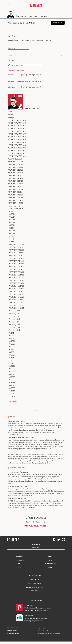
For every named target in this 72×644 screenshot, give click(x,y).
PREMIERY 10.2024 (15, 197)
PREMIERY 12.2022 (16, 305)
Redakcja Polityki (35, 576)
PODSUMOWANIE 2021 (17, 148)
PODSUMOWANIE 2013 (17, 126)
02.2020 (12, 369)
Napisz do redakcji (35, 583)
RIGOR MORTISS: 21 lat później (17, 487)
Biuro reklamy (35, 580)
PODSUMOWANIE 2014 (17, 128)
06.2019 (12, 225)
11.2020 (12, 394)
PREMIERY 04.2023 (16, 264)
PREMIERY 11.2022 (16, 300)
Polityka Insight (12, 631)
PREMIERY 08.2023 (16, 286)
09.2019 (12, 233)
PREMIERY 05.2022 (16, 267)
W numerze (20, 557)
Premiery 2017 (14, 330)
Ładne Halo (49, 628)
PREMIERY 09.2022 (16, 289)
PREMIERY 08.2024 (15, 192)
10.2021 (12, 358)
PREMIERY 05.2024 (15, 184)
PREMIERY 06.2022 (16, 272)
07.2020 (12, 383)
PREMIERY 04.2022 (16, 261)
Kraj (20, 564)
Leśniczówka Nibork (13, 634)
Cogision (44, 628)
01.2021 (12, 333)
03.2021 (12, 338)
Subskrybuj (58, 23)
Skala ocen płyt (14, 206)
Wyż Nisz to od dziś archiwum (18, 472)
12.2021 (12, 363)
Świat (20, 567)
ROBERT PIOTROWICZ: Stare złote (18, 452)
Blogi (50, 567)
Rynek (50, 557)
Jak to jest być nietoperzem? (28, 74)
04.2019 (12, 220)
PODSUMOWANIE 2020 (17, 145)
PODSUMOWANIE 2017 (17, 137)
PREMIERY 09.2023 (16, 291)
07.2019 (12, 228)
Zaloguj (61, 5)
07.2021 (12, 349)
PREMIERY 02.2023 (16, 253)
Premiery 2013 (14, 319)
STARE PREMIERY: (15, 209)
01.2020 (12, 366)
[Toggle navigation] (9, 5)
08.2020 (12, 385)
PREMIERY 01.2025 (15, 164)
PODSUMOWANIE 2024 (17, 156)
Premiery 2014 (15, 322)
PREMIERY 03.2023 (16, 258)
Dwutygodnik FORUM (13, 628)
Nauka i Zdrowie (50, 564)
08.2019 (12, 231)
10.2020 (12, 391)
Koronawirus (20, 560)
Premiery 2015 (14, 324)
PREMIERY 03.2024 (15, 173)
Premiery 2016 (14, 327)
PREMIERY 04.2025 (15, 181)
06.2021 (12, 347)
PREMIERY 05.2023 (16, 269)
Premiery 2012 (14, 316)
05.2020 (12, 377)
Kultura (50, 560)
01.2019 (12, 211)
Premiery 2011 (14, 313)
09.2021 (12, 355)
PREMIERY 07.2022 (16, 278)
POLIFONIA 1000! (15, 159)
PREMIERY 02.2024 (15, 167)
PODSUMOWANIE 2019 (17, 142)
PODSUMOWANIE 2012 (17, 123)
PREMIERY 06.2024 (15, 186)
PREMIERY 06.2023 (16, 275)
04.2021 (12, 341)
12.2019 (12, 242)
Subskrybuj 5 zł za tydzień (35, 526)
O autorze (12, 115)
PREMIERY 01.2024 (15, 162)
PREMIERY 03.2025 (15, 175)
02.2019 (12, 214)
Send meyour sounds (36, 410)
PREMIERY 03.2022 (16, 256)
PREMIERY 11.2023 (16, 302)
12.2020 (12, 396)
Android (30, 606)
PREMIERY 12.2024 (15, 203)
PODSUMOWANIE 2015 (17, 131)
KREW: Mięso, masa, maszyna (17, 499)
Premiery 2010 (15, 311)
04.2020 (12, 374)
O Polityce (35, 591)
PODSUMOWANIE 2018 (17, 140)
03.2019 (12, 217)
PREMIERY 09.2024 (15, 195)
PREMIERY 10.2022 (16, 294)
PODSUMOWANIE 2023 (17, 153)
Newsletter (36, 545)
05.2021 (12, 344)
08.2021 (12, 352)
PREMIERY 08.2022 (16, 283)
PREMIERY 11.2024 (15, 200)
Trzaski (12, 417)
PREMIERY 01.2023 (16, 247)
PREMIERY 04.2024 (15, 178)
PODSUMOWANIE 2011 (17, 120)
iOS (25, 606)
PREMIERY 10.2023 (16, 297)
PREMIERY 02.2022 (16, 250)
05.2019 (12, 222)
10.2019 (12, 236)
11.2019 (11, 239)
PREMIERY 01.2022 (16, 244)
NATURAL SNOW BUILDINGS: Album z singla (21, 438)
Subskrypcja (36, 548)
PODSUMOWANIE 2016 (17, 134)
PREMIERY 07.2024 (15, 189)
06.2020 (12, 380)
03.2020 (12, 371)
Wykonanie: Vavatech (43, 631)
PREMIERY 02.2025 (15, 170)
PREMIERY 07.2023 (16, 280)
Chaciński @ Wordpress (18, 468)
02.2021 (12, 336)
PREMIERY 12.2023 (16, 308)
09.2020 (12, 388)
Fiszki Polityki (29, 616)
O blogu (11, 117)
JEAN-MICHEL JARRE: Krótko (17, 421)
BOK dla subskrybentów (35, 587)
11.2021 (11, 360)
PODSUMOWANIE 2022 (17, 151)
